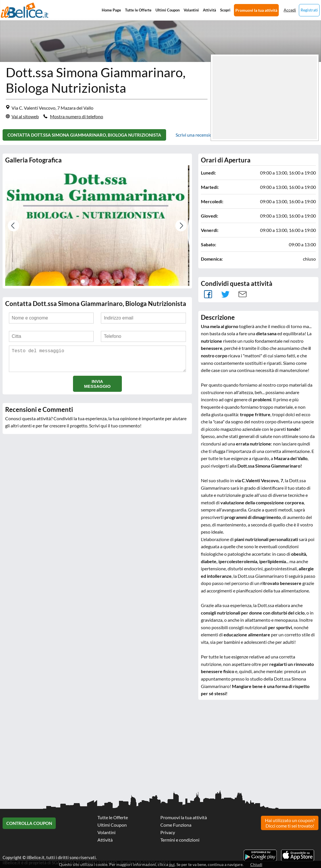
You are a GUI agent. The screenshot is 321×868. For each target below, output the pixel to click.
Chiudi (256, 864)
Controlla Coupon (29, 823)
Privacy (168, 832)
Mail (243, 294)
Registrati (309, 10)
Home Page (111, 10)
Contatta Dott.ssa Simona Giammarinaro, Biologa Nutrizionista (84, 135)
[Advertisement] (160, 749)
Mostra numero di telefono (77, 116)
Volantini (191, 10)
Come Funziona (176, 825)
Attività (209, 10)
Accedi (290, 10)
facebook (208, 294)
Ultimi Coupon (168, 10)
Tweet (225, 294)
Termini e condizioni (180, 840)
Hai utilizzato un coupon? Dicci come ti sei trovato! (290, 823)
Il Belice (25, 10)
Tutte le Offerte (138, 10)
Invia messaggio (97, 388)
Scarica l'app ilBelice (298, 855)
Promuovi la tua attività (256, 10)
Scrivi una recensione (196, 135)
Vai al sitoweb (25, 116)
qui (172, 864)
